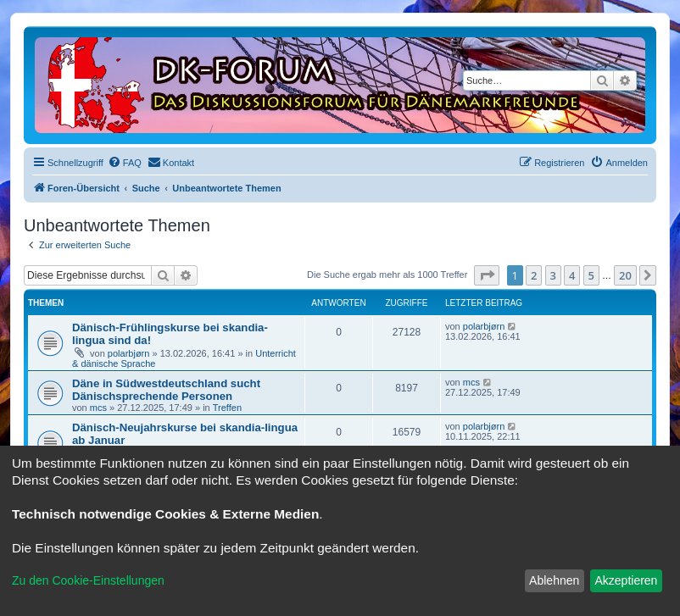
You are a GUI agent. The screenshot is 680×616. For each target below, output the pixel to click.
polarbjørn (129, 353)
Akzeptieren (626, 580)
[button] (487, 275)
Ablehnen (554, 580)
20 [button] (625, 275)
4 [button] (572, 275)
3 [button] (553, 275)
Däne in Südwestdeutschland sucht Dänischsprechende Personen (166, 390)
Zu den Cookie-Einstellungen (88, 580)
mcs (98, 408)
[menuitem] (125, 163)
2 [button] (534, 275)
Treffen (227, 408)
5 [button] (591, 275)
